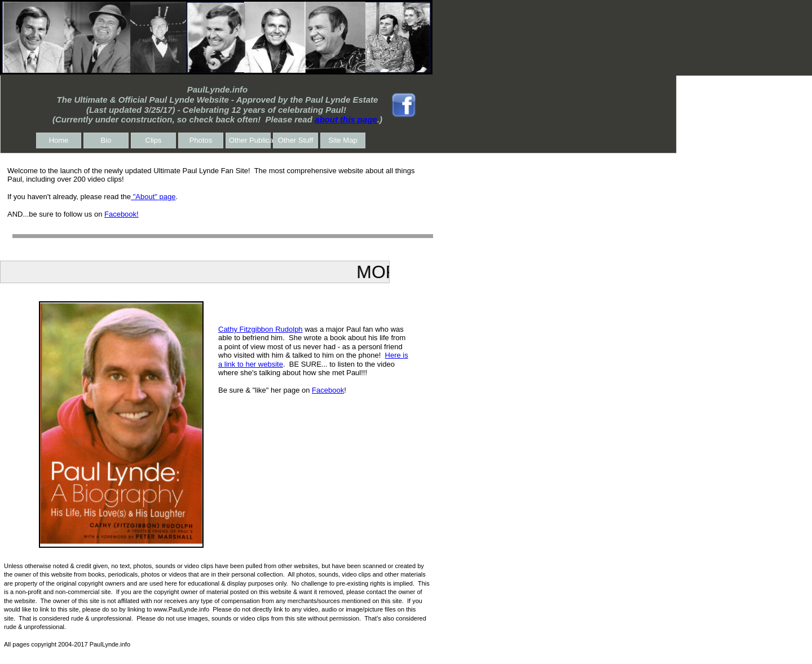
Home (59, 140)
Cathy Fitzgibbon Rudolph (261, 329)
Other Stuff (296, 140)
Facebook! (122, 214)
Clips (154, 140)
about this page (346, 119)
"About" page (153, 197)
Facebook (328, 390)
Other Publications (250, 140)
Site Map (343, 140)
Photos (201, 140)
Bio (106, 140)
